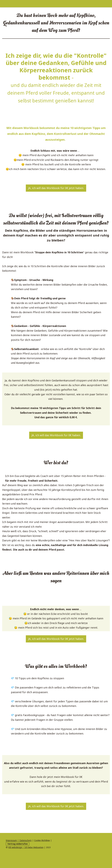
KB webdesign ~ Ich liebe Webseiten (26, 847)
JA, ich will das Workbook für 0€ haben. (56, 435)
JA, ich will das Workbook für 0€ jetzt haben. (56, 188)
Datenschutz (26, 840)
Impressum (11, 840)
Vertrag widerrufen (18, 844)
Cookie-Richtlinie (42, 840)
